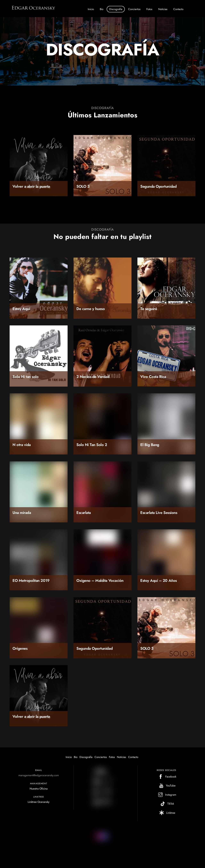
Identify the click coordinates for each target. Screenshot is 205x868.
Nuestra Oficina (39, 791)
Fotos (149, 9)
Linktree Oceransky (39, 804)
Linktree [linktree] (166, 815)
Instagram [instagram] (166, 797)
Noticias (163, 9)
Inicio (91, 9)
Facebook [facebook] (166, 779)
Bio (102, 9)
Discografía (116, 9)
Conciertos (134, 9)
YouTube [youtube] (166, 788)
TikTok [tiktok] (166, 806)
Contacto (178, 9)
